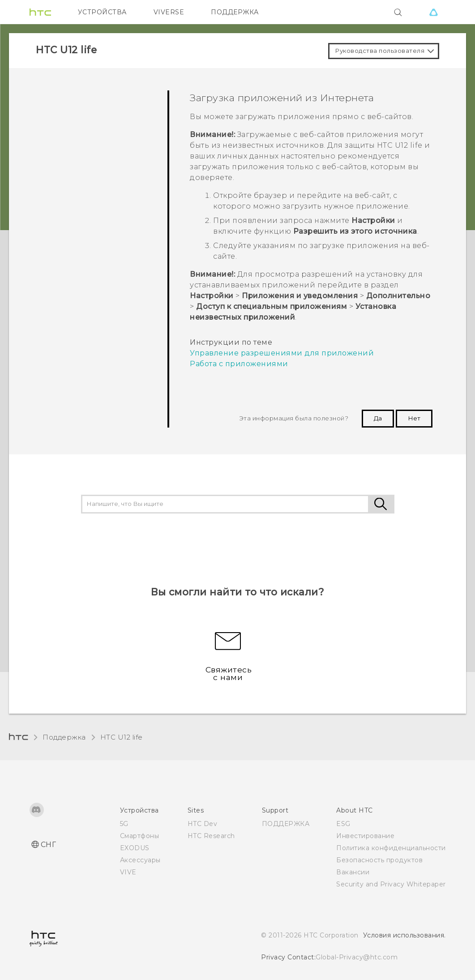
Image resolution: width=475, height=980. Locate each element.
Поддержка (64, 737)
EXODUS (135, 848)
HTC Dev (203, 824)
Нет (414, 418)
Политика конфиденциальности (391, 848)
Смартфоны (140, 836)
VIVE (128, 872)
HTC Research (211, 836)
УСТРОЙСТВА (102, 12)
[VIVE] (434, 12)
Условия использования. (404, 935)
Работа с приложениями (239, 364)
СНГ (49, 845)
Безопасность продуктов (379, 860)
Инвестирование (365, 836)
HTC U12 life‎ (122, 737)
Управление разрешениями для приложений (282, 353)
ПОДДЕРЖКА (235, 12)
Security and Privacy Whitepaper (391, 884)
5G (124, 824)
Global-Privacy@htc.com (357, 957)
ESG (343, 824)
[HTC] (40, 12)
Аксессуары (140, 860)
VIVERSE (169, 12)
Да (378, 418)
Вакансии (353, 872)
